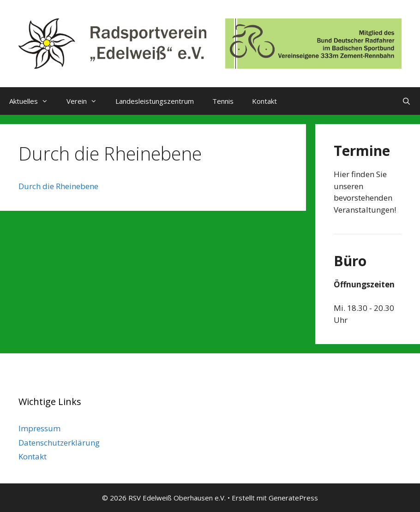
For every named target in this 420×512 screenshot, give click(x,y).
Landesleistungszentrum (155, 101)
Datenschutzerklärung (59, 443)
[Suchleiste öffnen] (406, 101)
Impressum (39, 428)
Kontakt (264, 101)
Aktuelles (33, 101)
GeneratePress (293, 498)
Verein (86, 101)
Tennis (223, 101)
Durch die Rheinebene (58, 186)
